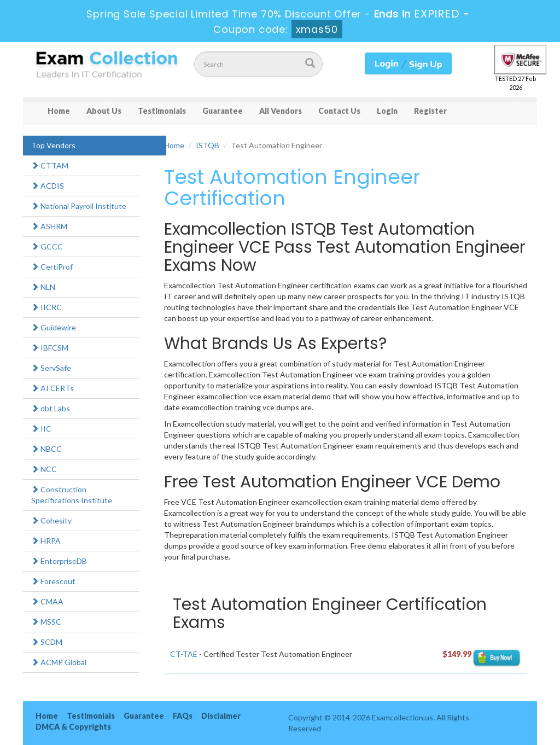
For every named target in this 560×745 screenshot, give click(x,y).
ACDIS (48, 186)
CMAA (47, 601)
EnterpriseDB (59, 561)
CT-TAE (184, 654)
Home (59, 111)
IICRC (46, 307)
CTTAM (50, 165)
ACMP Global (59, 662)
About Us (104, 111)
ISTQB (208, 145)
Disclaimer (221, 716)
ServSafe (51, 368)
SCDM (47, 642)
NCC (44, 469)
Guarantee (223, 111)
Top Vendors (53, 145)
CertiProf (52, 267)
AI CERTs (52, 388)
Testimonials (162, 111)
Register (430, 111)
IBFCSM (50, 348)
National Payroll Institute (79, 206)
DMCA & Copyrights (73, 727)
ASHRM (49, 226)
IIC (41, 429)
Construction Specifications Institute (72, 495)
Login (387, 111)
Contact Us (339, 111)
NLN (43, 287)
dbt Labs (51, 408)
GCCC (47, 246)
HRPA (46, 541)
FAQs (183, 716)
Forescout (53, 581)
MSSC (46, 622)
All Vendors (281, 111)
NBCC (46, 449)
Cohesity (51, 520)
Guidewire (54, 327)
